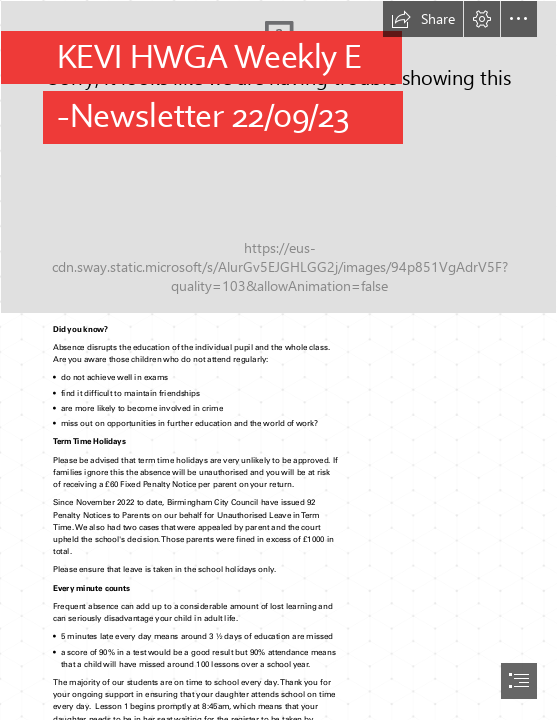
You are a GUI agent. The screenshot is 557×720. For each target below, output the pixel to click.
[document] (278, 360)
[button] (423, 19)
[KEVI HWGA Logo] (278, 157)
